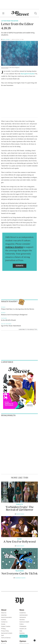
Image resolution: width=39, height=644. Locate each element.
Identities (22, 620)
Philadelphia (23, 626)
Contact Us (4, 622)
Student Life (23, 629)
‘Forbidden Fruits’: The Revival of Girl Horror (20, 509)
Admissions (23, 617)
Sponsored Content (7, 633)
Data (21, 631)
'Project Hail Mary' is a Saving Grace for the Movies (18, 309)
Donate (20, 266)
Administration (24, 615)
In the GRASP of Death (9, 320)
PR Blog (3, 629)
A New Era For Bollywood (19, 542)
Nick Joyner (6, 40)
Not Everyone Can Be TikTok (20, 574)
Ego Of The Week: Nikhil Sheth (11, 326)
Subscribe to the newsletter (28, 329)
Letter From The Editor (10, 21)
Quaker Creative (6, 626)
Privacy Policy (5, 631)
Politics (22, 624)
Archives (4, 620)
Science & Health (24, 622)
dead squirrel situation (27, 74)
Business (22, 633)
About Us (4, 613)
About (4, 610)
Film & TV (19, 504)
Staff (2, 635)
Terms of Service (6, 638)
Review (3, 307)
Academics (23, 613)
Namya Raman (20, 514)
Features (4, 318)
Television (19, 571)
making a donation (14, 247)
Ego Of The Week (6, 324)
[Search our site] (36, 13)
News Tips (24, 636)
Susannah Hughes (20, 578)
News (22, 610)
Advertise (4, 615)
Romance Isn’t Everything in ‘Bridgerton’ (14, 315)
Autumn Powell (5, 68)
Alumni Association (6, 617)
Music (19, 539)
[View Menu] (3, 13)
